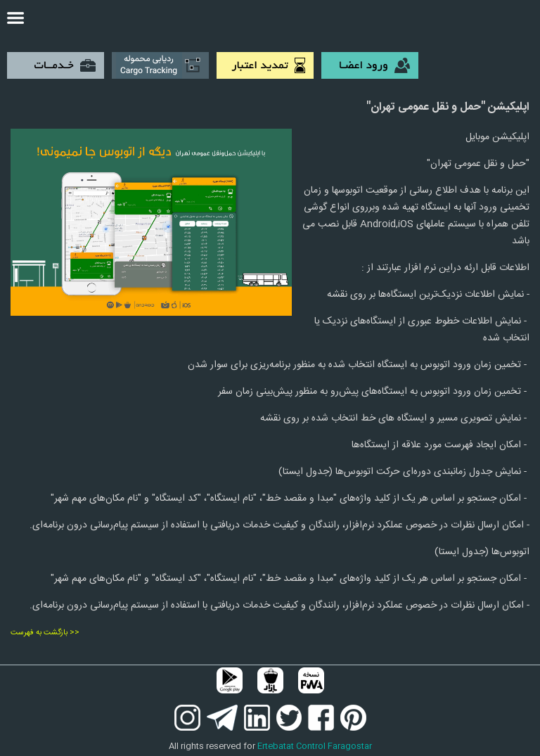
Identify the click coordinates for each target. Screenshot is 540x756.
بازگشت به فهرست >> (45, 633)
